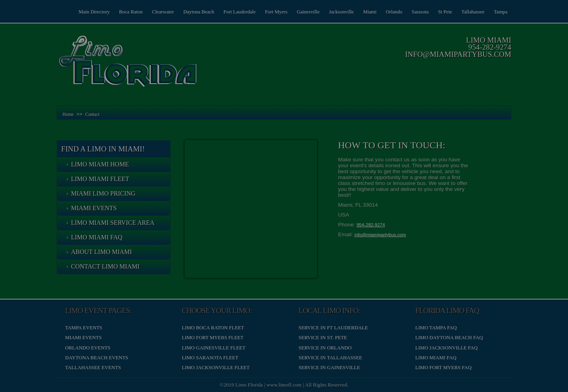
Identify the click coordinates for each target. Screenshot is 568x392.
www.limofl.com (284, 385)
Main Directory (88, 12)
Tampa (500, 12)
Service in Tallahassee (330, 358)
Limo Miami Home (100, 164)
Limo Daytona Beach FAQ (449, 338)
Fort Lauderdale (235, 12)
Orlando (392, 12)
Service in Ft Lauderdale (333, 328)
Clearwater (158, 12)
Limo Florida (249, 385)
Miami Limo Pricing (103, 193)
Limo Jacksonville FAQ (447, 348)
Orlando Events (88, 348)
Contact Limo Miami (105, 266)
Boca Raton (125, 12)
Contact (92, 115)
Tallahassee (472, 12)
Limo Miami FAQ (97, 237)
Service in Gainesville (329, 368)
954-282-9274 (490, 47)
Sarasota (419, 12)
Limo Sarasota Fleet (210, 358)
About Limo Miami (101, 252)
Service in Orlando (325, 348)
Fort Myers (273, 12)
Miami (368, 12)
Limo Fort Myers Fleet (213, 338)
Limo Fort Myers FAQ (444, 368)
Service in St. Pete (323, 338)
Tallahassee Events (93, 368)
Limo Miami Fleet (100, 179)
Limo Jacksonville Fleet (216, 368)
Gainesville (305, 12)
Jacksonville (339, 12)
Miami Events (94, 208)
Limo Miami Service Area (113, 223)
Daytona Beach (194, 12)
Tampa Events (84, 328)
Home (68, 115)
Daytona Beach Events (97, 358)
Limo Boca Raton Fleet (213, 328)
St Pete (444, 12)
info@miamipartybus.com (458, 54)
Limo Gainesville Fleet (214, 348)
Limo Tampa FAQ (436, 328)
